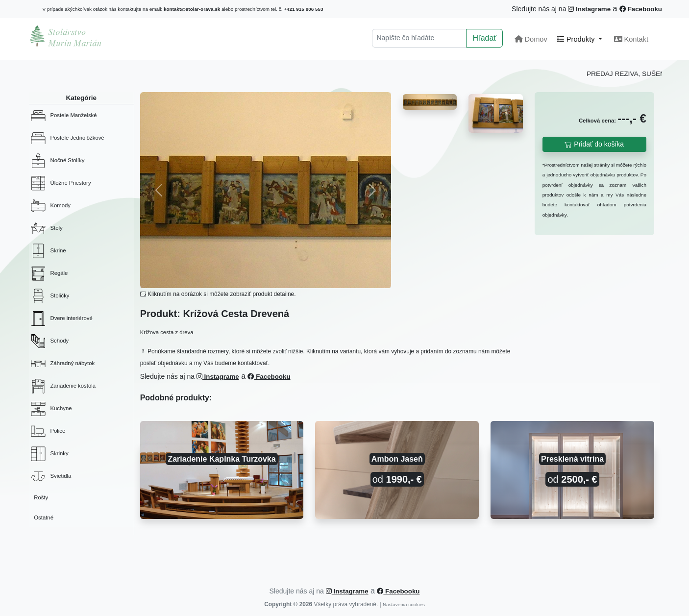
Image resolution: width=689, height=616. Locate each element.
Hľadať (484, 38)
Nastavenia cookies (404, 604)
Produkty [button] (577, 39)
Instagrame (589, 9)
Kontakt (631, 39)
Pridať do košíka (594, 144)
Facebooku (641, 9)
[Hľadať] (419, 38)
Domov (531, 39)
